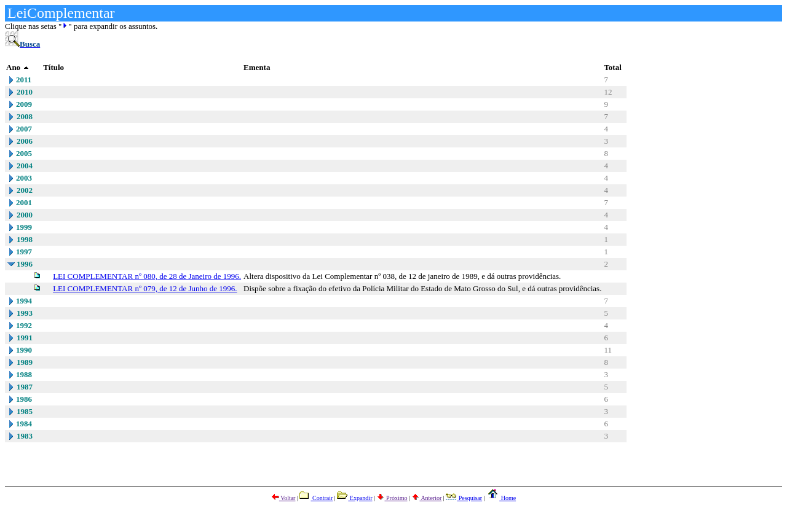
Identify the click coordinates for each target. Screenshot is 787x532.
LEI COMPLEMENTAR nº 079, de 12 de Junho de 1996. (145, 288)
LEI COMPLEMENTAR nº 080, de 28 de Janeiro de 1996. (147, 276)
